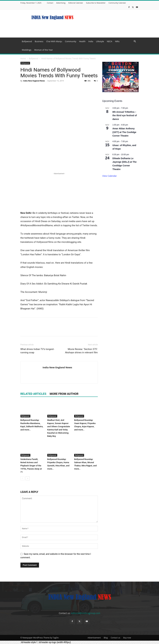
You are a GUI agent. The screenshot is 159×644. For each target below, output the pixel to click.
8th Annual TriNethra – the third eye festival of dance (125, 116)
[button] (135, 41)
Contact (50, 3)
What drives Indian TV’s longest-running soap (37, 351)
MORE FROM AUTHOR (64, 394)
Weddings (27, 50)
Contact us (115, 638)
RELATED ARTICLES (33, 394)
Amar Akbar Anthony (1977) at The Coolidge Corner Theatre (124, 132)
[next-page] (28, 478)
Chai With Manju (54, 41)
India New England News (34, 81)
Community (70, 41)
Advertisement (94, 638)
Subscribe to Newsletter (96, 3)
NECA (110, 41)
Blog (106, 638)
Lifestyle (100, 41)
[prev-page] (22, 478)
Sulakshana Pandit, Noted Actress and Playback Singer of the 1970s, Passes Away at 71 (31, 466)
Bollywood (27, 41)
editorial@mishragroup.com (86, 613)
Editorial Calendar (76, 3)
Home (23, 59)
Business (39, 41)
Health (82, 41)
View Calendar (110, 176)
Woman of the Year (43, 50)
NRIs (117, 41)
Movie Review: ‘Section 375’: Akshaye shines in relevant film (81, 351)
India (91, 41)
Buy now (127, 638)
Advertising (61, 3)
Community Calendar (117, 3)
